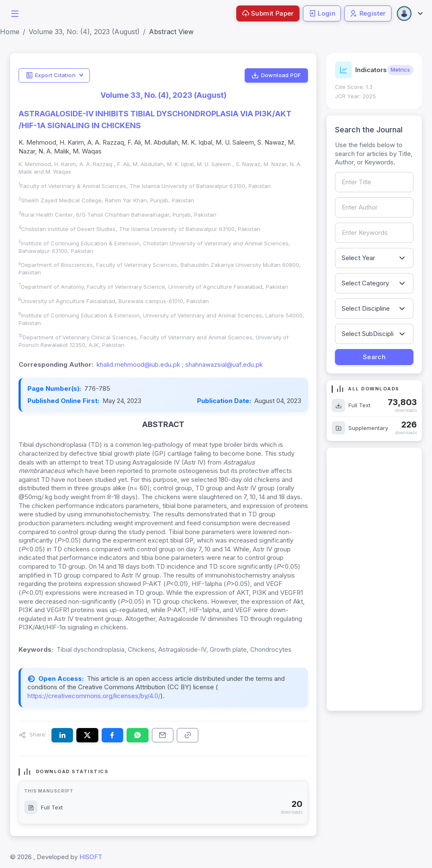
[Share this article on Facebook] (112, 735)
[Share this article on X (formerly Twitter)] (87, 735)
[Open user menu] (409, 13)
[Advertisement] (374, 579)
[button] (15, 13)
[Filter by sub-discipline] (374, 334)
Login (322, 13)
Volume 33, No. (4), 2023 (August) (84, 32)
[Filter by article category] (374, 283)
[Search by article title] (374, 182)
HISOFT (91, 857)
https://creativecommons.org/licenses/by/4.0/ (94, 696)
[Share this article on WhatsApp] (137, 735)
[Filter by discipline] (374, 309)
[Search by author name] (374, 207)
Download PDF (276, 75)
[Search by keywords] (374, 233)
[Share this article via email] (163, 735)
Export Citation (51, 75)
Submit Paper (268, 13)
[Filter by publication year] (374, 258)
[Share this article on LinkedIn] (62, 735)
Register (368, 13)
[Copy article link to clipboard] (188, 735)
